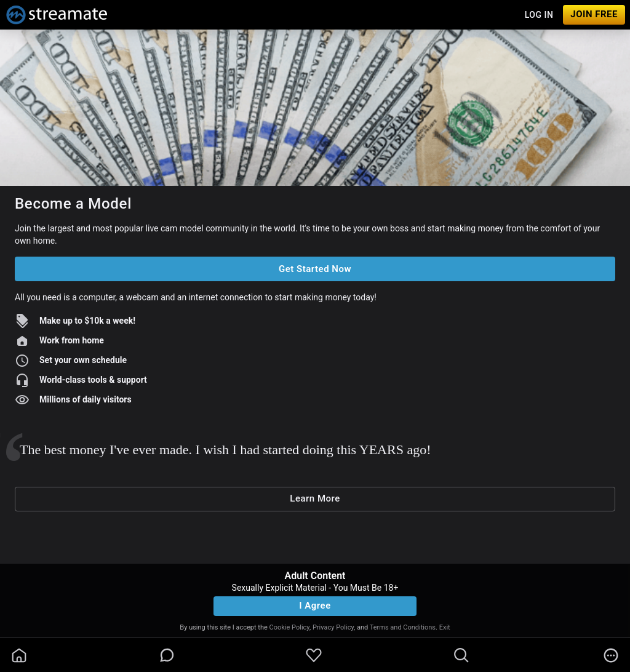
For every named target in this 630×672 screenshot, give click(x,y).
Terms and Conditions (403, 627)
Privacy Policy (333, 627)
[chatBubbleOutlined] (167, 655)
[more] (611, 655)
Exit (445, 627)
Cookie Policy (289, 627)
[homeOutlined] (19, 655)
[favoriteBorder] (314, 655)
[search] (461, 655)
